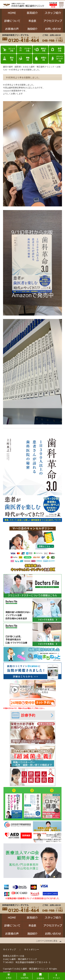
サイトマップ (9, 950)
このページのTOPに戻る (47, 941)
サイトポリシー (32, 950)
